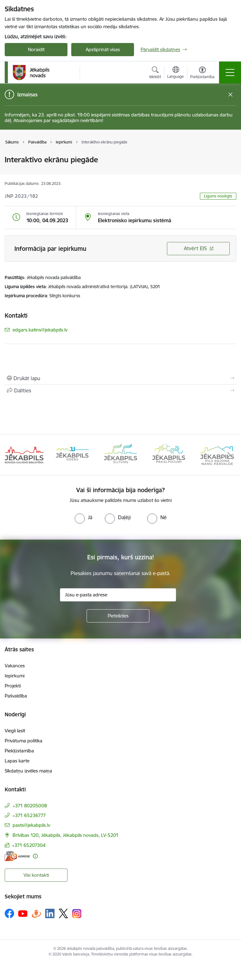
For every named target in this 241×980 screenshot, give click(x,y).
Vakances (15, 666)
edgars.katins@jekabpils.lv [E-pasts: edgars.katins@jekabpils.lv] (40, 330)
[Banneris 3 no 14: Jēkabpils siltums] (120, 454)
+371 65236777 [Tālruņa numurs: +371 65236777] (29, 815)
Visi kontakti (36, 875)
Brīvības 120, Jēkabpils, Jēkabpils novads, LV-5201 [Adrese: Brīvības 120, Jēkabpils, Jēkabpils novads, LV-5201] (66, 835)
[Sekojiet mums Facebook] (9, 913)
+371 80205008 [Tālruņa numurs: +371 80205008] (30, 806)
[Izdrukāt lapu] (120, 378)
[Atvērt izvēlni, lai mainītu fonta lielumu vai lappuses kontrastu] (202, 73)
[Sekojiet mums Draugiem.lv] (36, 913)
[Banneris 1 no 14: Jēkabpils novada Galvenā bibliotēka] (24, 454)
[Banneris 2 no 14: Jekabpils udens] (72, 454)
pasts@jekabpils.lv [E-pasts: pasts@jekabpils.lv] (31, 825)
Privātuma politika (24, 741)
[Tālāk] (229, 455)
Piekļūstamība (19, 751)
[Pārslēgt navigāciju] (230, 73)
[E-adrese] (17, 856)
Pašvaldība (16, 696)
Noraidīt (36, 49)
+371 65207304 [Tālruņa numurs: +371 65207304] (29, 845)
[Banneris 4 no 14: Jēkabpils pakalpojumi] (169, 454)
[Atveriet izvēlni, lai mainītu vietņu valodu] (176, 73)
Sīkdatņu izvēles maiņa (28, 771)
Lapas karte (17, 761)
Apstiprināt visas (103, 49)
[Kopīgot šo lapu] (120, 390)
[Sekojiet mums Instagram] (77, 914)
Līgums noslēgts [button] (218, 196)
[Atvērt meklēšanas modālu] (155, 73)
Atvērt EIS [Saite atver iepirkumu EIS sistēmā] (195, 248)
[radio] (83, 517)
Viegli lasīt (15, 731)
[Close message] (230, 95)
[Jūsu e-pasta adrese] (118, 595)
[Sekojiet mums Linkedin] (50, 913)
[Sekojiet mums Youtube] (23, 913)
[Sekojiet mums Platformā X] (63, 913)
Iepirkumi (15, 676)
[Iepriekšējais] (12, 455)
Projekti (13, 686)
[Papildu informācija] (35, 856)
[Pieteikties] (118, 616)
